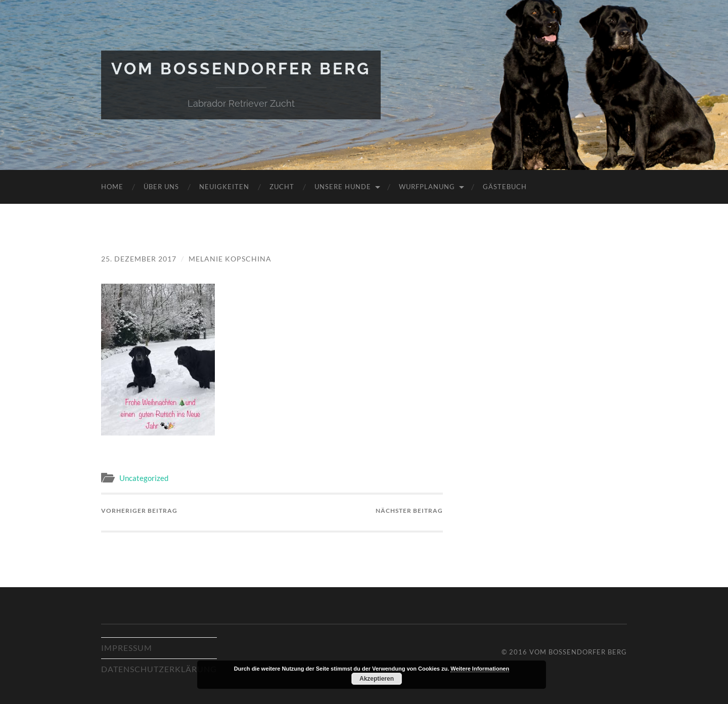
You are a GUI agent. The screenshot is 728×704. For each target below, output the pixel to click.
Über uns (161, 187)
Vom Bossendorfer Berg (241, 69)
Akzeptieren (377, 679)
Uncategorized (144, 478)
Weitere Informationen (480, 669)
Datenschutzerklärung (159, 669)
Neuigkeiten (224, 187)
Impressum (127, 648)
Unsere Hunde (343, 187)
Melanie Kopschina (230, 259)
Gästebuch (505, 187)
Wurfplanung (427, 187)
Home (112, 187)
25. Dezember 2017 (139, 259)
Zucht (282, 187)
